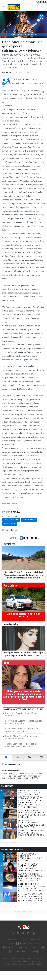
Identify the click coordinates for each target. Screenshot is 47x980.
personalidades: (10, 517)
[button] (43, 92)
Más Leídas (7, 786)
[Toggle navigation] (4, 7)
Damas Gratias (10, 524)
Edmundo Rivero (29, 520)
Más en (24, 538)
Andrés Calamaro (11, 520)
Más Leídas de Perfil (13, 849)
